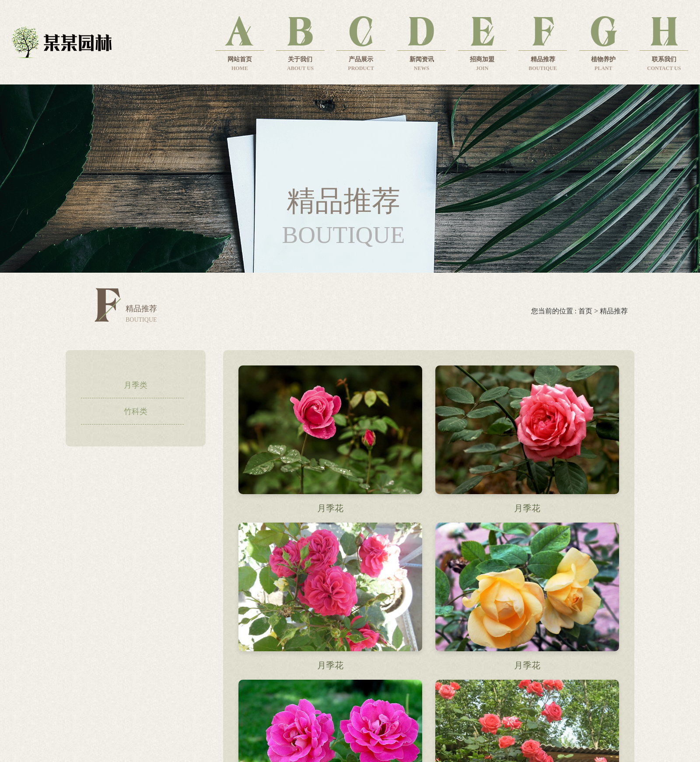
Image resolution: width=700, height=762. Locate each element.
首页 (585, 311)
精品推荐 (614, 311)
